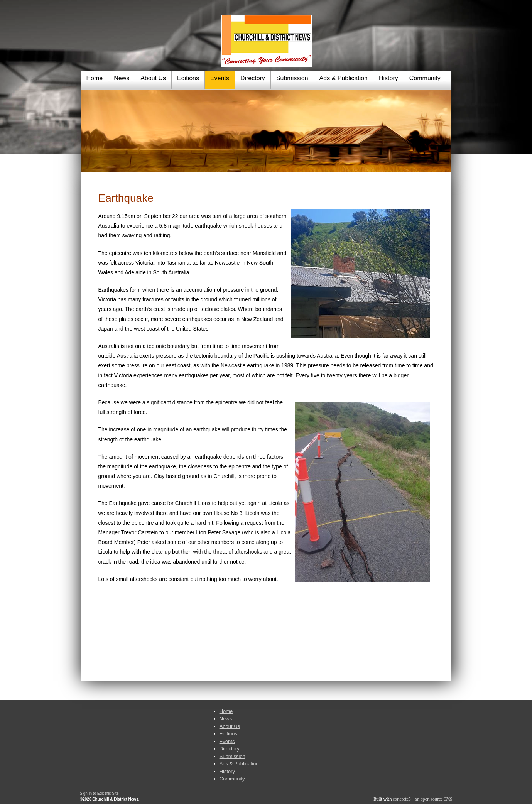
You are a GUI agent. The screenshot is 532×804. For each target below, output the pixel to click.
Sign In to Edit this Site (99, 793)
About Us (153, 78)
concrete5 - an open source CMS (422, 799)
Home (95, 78)
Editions (188, 78)
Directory (253, 78)
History (388, 78)
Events (220, 78)
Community (425, 78)
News (122, 78)
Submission (292, 78)
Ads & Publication (344, 78)
